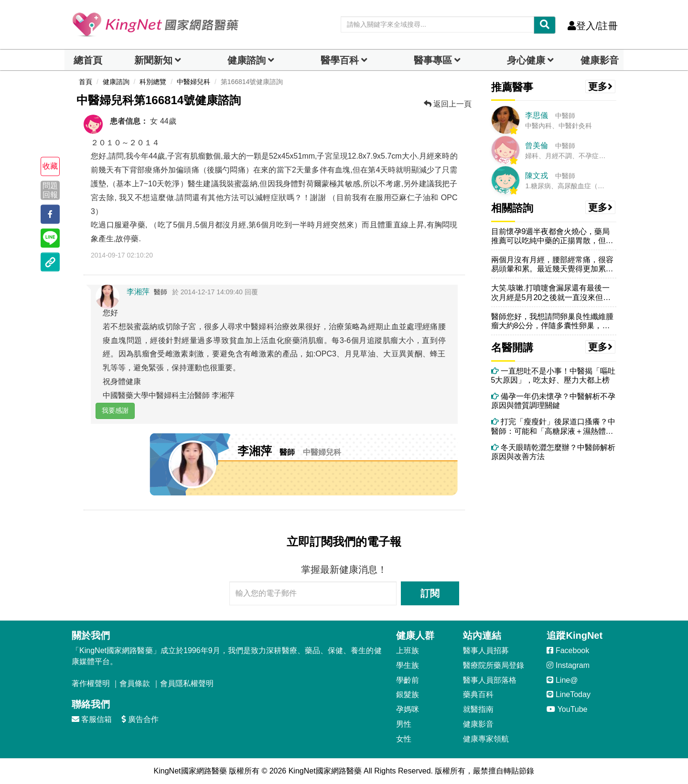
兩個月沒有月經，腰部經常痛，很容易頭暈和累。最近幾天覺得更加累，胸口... (552, 264)
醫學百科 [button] (340, 60)
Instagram (568, 665)
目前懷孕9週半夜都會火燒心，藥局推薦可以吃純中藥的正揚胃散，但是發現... (552, 236)
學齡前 (408, 680)
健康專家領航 (486, 739)
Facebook (568, 650)
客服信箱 (92, 719)
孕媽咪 (408, 709)
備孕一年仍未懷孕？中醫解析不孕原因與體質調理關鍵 (553, 401)
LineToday (568, 694)
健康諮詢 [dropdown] (247, 60)
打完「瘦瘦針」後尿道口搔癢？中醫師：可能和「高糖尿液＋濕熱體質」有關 (553, 426)
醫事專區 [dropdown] (433, 60)
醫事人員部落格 (490, 680)
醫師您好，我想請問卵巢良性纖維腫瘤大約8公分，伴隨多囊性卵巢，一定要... (552, 321)
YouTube (567, 709)
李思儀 (537, 115)
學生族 (408, 665)
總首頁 (88, 60)
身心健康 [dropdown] (526, 60)
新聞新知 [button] (153, 60)
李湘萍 (138, 292)
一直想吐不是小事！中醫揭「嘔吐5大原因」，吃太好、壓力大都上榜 (553, 376)
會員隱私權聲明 (187, 683)
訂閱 (430, 593)
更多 (601, 86)
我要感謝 (115, 410)
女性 (404, 739)
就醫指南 (478, 709)
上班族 (408, 650)
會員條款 (135, 683)
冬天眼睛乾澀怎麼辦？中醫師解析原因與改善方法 (553, 452)
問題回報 (50, 190)
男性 (404, 724)
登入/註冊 (593, 26)
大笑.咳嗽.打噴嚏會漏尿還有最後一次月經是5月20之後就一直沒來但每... (551, 293)
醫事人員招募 (486, 650)
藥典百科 (478, 694)
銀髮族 (408, 694)
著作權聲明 (91, 683)
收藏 (50, 166)
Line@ (562, 680)
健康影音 (600, 60)
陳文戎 (537, 176)
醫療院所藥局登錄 (494, 665)
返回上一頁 (448, 104)
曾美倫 (537, 145)
